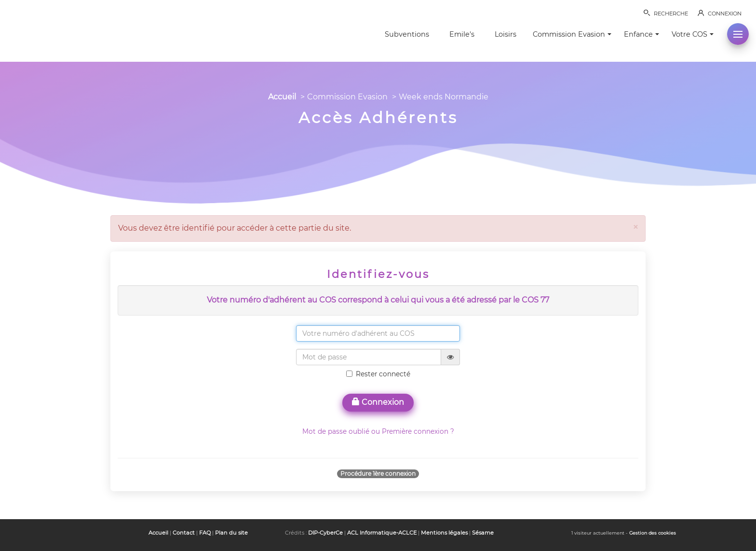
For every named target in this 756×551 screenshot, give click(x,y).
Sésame (483, 533)
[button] (738, 34)
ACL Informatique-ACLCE (382, 533)
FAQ (205, 533)
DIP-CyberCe (325, 533)
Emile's (462, 34)
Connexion (378, 402)
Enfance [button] (641, 34)
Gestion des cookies (653, 533)
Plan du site (231, 533)
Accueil (282, 97)
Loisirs (506, 34)
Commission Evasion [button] (572, 34)
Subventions (407, 34)
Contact (184, 533)
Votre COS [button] (693, 34)
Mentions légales (444, 533)
